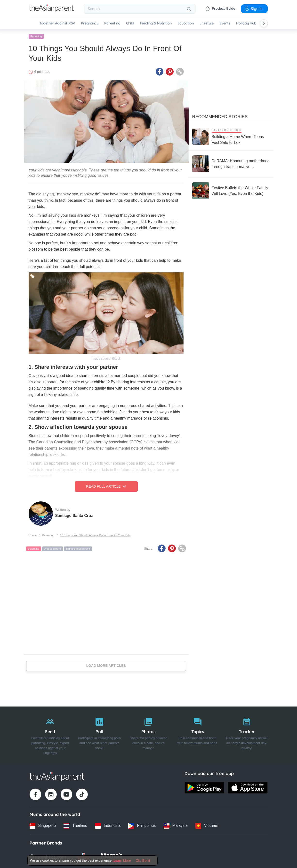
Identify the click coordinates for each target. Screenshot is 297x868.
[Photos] (148, 734)
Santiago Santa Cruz (74, 515)
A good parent (52, 548)
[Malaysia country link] (176, 825)
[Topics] (198, 734)
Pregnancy (90, 23)
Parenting (112, 23)
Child (130, 23)
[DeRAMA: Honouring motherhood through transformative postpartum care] (231, 163)
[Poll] (99, 734)
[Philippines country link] (142, 825)
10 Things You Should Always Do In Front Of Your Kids (95, 534)
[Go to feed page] (52, 11)
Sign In (254, 8)
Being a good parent (78, 548)
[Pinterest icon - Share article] (170, 71)
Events (225, 23)
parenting (34, 548)
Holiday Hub (246, 23)
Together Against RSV (57, 23)
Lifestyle (207, 23)
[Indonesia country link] (108, 825)
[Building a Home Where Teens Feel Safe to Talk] (231, 135)
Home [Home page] (32, 534)
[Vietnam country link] (207, 825)
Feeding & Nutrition (156, 23)
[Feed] (50, 734)
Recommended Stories (220, 116)
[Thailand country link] (75, 825)
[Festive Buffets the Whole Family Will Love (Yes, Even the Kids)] (231, 190)
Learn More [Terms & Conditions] (122, 860)
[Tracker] (247, 734)
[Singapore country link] (43, 825)
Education (186, 23)
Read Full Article (106, 486)
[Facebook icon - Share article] (160, 71)
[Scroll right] (264, 23)
